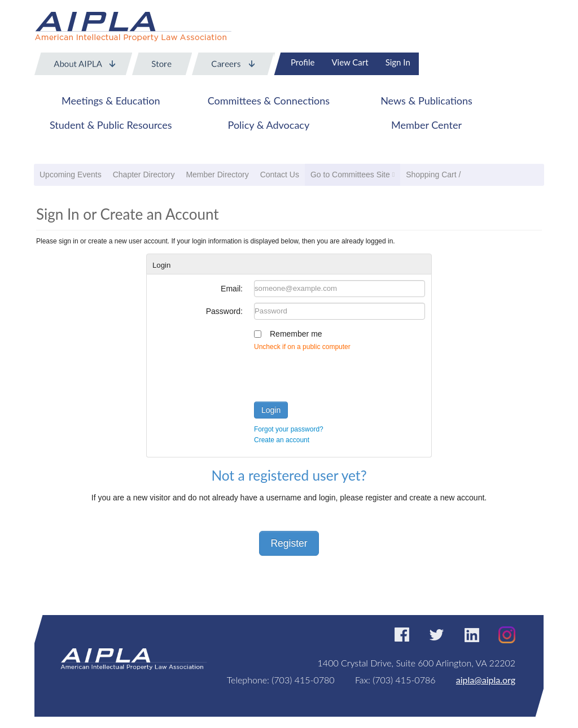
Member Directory (217, 175)
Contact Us (280, 175)
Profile (303, 62)
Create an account (282, 440)
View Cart (350, 62)
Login (271, 410)
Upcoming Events (71, 175)
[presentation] (340, 374)
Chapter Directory (144, 175)
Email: (232, 289)
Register (289, 543)
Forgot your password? (289, 429)
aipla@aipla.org (486, 680)
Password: (224, 311)
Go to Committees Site (350, 175)
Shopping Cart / (433, 175)
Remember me (296, 334)
